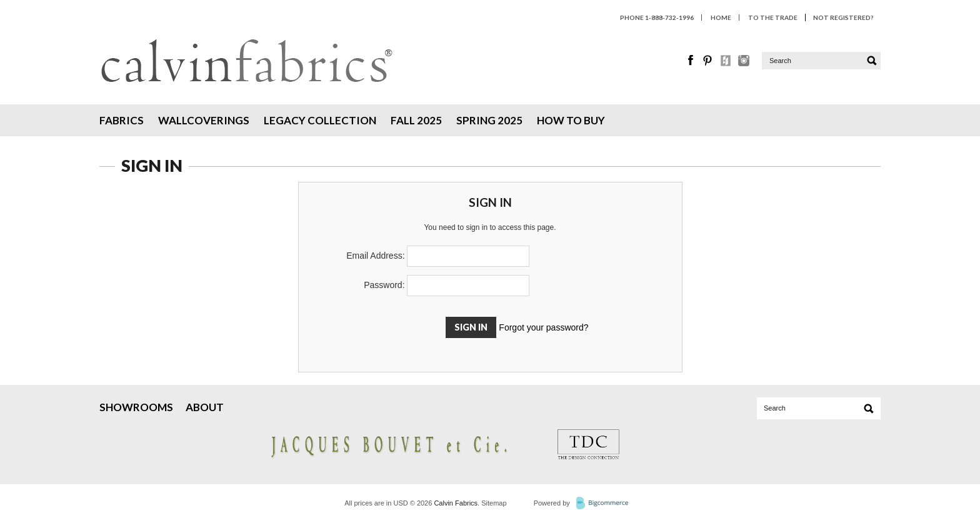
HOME (721, 17)
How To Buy (571, 120)
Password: (384, 285)
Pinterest (709, 61)
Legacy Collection (320, 120)
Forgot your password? (543, 327)
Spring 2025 (489, 120)
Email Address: (375, 256)
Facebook (691, 61)
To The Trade (773, 17)
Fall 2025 (416, 120)
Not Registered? (843, 17)
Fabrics (122, 120)
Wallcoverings (204, 120)
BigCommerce (606, 504)
